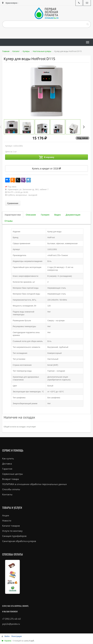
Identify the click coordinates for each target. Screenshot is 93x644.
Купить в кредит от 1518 (47, 169)
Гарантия (7, 469)
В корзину (47, 157)
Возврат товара (10, 479)
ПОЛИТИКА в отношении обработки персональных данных (34, 484)
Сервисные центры (13, 474)
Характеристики (13, 215)
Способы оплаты (11, 489)
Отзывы (9, 221)
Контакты (7, 494)
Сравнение (13, 203)
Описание (31, 215)
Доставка (7, 464)
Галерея (45, 215)
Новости (7, 521)
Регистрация (17, 636)
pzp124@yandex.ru (11, 624)
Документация (73, 215)
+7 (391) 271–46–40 (11, 619)
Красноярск (10, 3)
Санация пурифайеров (14, 536)
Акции (6, 515)
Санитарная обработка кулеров (19, 541)
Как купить (8, 458)
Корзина (8, 641)
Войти (7, 636)
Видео (58, 215)
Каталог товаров (11, 526)
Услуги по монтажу (12, 531)
